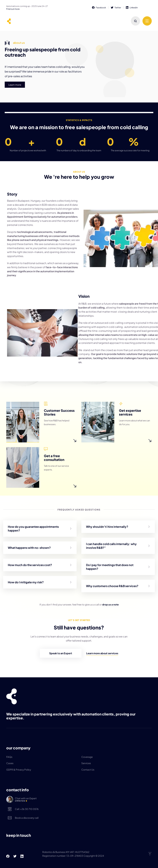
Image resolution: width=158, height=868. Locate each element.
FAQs (9, 757)
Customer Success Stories (60, 409)
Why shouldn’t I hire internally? (107, 527)
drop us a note (110, 604)
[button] (40, 529)
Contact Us (88, 770)
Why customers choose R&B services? (112, 586)
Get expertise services (135, 409)
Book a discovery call (27, 818)
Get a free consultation (60, 454)
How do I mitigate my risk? (26, 582)
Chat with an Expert (83, 799)
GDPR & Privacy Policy (19, 770)
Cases (10, 763)
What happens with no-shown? (29, 548)
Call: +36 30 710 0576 (27, 809)
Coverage (87, 757)
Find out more (13, 9)
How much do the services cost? (30, 565)
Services (86, 763)
